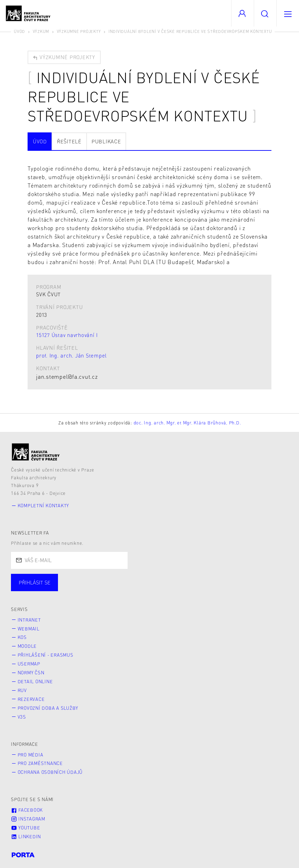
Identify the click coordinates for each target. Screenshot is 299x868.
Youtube (25, 828)
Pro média (31, 755)
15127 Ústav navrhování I (67, 335)
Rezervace (31, 699)
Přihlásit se (35, 582)
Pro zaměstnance (40, 763)
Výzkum (41, 31)
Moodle (27, 646)
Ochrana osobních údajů (50, 772)
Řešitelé (69, 141)
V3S (22, 717)
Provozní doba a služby (48, 708)
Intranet (29, 620)
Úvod (19, 31)
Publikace (106, 141)
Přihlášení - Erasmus (46, 655)
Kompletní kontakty (43, 506)
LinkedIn (26, 836)
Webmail (29, 629)
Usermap (29, 664)
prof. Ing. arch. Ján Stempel (71, 355)
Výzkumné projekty (79, 31)
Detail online (35, 681)
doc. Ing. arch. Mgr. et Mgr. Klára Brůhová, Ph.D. (187, 423)
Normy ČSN (31, 673)
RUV (22, 690)
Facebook (27, 810)
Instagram (28, 819)
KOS (22, 637)
